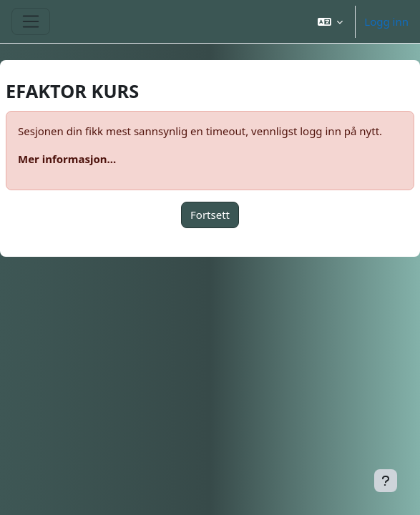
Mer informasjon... (67, 159)
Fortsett (210, 215)
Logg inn (386, 21)
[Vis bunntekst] (386, 481)
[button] (331, 21)
